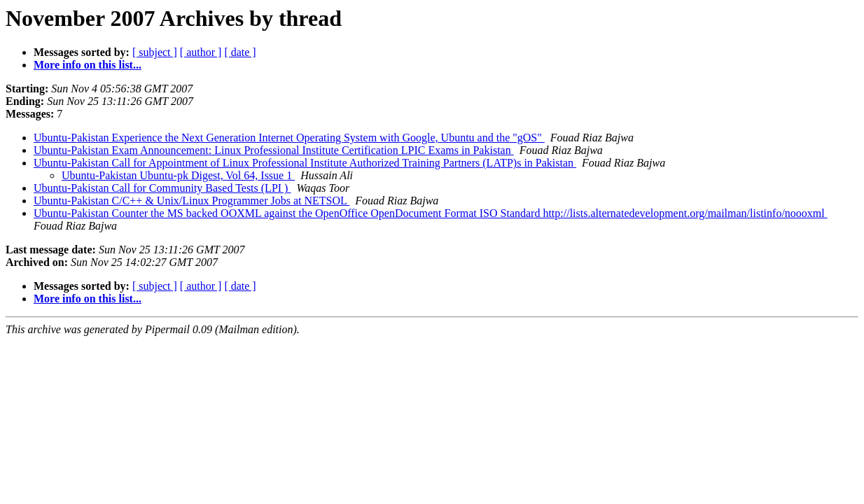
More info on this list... (88, 65)
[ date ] (240, 52)
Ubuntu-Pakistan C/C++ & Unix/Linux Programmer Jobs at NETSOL (191, 201)
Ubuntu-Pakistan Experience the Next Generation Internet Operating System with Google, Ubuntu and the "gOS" (289, 138)
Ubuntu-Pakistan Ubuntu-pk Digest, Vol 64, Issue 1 (178, 175)
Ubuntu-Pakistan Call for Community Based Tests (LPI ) (162, 188)
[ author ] (201, 52)
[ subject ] (155, 52)
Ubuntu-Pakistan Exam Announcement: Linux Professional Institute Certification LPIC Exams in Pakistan (274, 150)
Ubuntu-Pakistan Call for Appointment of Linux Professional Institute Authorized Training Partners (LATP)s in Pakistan (305, 163)
